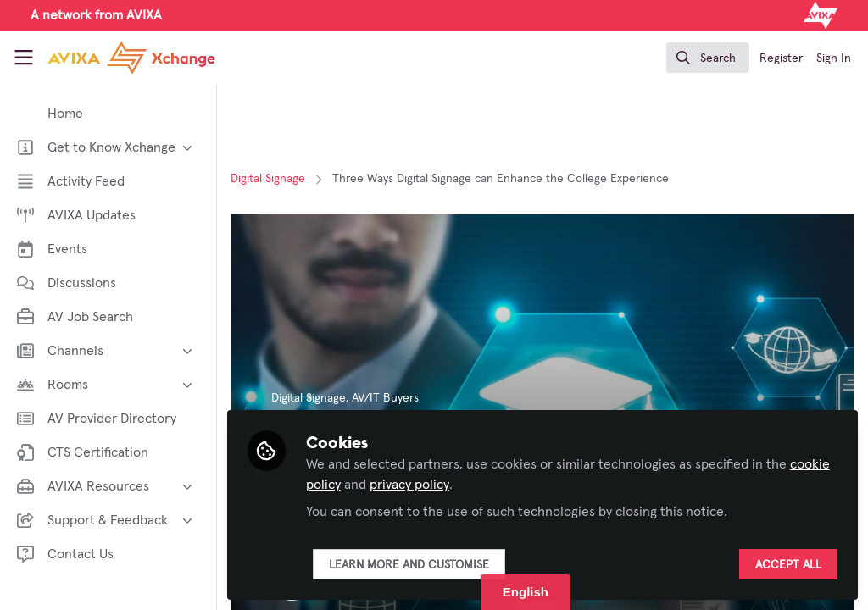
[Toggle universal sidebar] (24, 58)
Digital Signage (268, 179)
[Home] (112, 58)
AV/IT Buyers (385, 398)
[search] (708, 58)
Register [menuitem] (781, 58)
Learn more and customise (409, 565)
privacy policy (409, 485)
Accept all (788, 565)
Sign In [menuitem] (834, 58)
